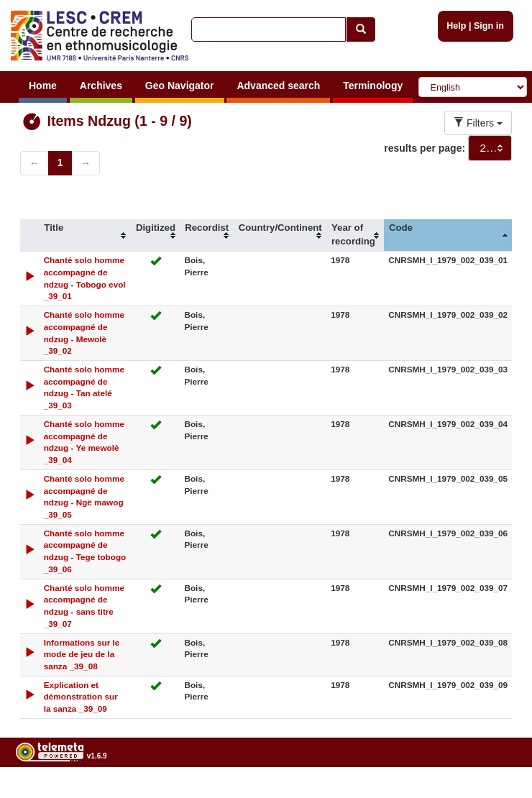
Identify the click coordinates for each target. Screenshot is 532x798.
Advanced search (278, 86)
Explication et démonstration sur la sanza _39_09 (81, 697)
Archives (101, 86)
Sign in (489, 26)
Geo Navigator (180, 86)
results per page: (425, 148)
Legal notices (496, 793)
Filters (478, 123)
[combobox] (490, 148)
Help (456, 26)
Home (43, 86)
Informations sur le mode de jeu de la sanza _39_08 (82, 655)
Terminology (373, 86)
